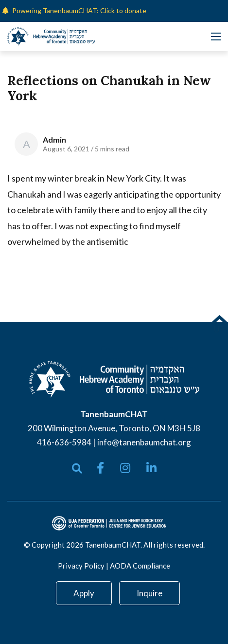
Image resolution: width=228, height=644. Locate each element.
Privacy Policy (81, 566)
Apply (84, 593)
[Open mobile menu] (216, 37)
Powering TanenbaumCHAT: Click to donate (79, 10)
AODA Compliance (140, 566)
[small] (100, 468)
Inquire (149, 593)
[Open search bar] (77, 469)
